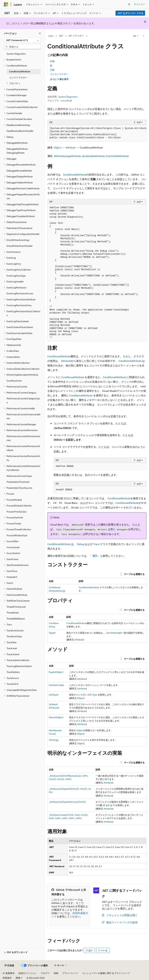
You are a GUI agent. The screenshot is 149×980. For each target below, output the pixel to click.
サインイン (139, 4)
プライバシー (69, 973)
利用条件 (7, 978)
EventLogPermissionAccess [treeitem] (20, 293)
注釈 (52, 70)
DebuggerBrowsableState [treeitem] (19, 171)
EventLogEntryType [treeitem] (16, 276)
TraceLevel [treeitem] (12, 648)
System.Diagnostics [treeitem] (16, 54)
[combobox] (22, 40)
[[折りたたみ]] (40, 33)
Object (58, 147)
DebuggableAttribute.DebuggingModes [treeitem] (17, 151)
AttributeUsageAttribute (67, 156)
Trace (96, 544)
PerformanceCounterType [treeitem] (19, 476)
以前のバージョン (28, 973)
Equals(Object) (56, 672)
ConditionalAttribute (74, 174)
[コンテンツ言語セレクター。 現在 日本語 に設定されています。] (9, 966)
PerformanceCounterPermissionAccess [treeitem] (23, 438)
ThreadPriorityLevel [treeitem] (16, 607)
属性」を (98, 556)
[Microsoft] (6, 4)
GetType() (54, 695)
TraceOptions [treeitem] (13, 672)
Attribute (71, 147)
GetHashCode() (56, 685)
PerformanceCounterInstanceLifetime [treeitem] (23, 416)
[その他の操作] (144, 36)
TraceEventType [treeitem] (14, 636)
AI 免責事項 (9, 973)
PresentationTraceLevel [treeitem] (18, 482)
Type (95, 695)
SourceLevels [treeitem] (13, 547)
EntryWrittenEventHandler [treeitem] (20, 246)
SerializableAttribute (93, 156)
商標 (18, 978)
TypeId (52, 633)
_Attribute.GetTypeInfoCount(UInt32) (67, 802)
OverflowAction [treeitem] (14, 381)
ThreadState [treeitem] (13, 613)
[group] (97, 133)
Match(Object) (56, 717)
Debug (81, 544)
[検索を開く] (129, 4)
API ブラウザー (76, 36)
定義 (52, 61)
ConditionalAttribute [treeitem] (20, 71)
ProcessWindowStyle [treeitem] (17, 535)
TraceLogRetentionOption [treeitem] (19, 666)
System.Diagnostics (68, 97)
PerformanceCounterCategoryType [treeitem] (23, 400)
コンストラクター (59, 74)
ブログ (44, 973)
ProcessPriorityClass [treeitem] (16, 512)
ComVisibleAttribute (117, 156)
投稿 (56, 973)
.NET (61, 36)
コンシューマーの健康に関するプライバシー (105, 973)
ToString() (54, 740)
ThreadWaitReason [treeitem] (16, 619)
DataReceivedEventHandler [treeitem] (20, 131)
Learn (51, 36)
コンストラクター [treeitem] (18, 77)
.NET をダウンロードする (130, 13)
